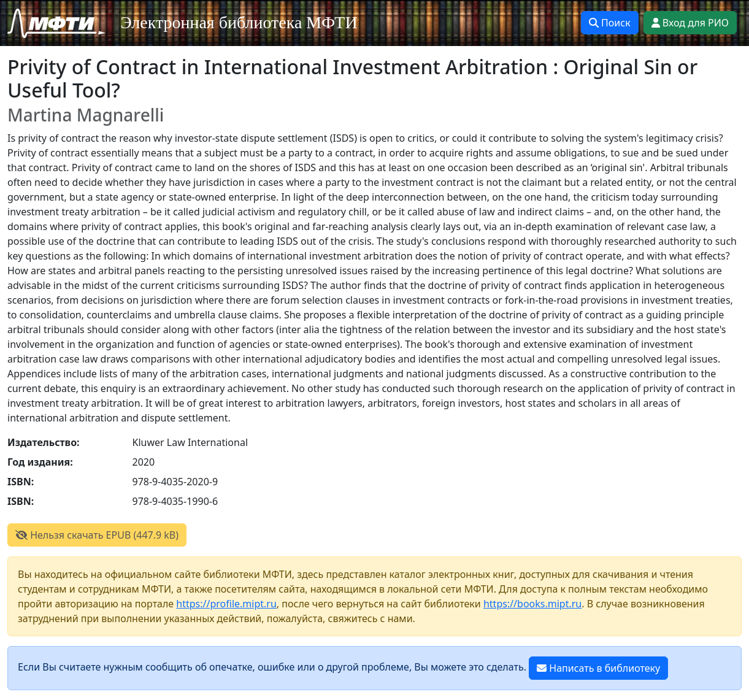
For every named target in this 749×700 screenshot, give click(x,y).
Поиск (610, 23)
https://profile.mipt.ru (226, 604)
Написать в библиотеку (598, 668)
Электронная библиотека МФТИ (239, 22)
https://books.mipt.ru (532, 604)
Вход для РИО (690, 23)
